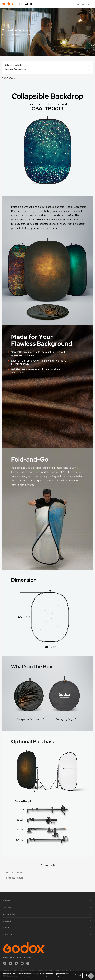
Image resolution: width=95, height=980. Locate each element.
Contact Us (21, 957)
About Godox (9, 957)
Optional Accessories (47, 69)
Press (29, 957)
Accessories (13, 34)
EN (88, 4)
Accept (78, 975)
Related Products (47, 65)
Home (4, 34)
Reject (88, 975)
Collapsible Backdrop (28, 34)
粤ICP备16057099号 (64, 970)
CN (83, 4)
